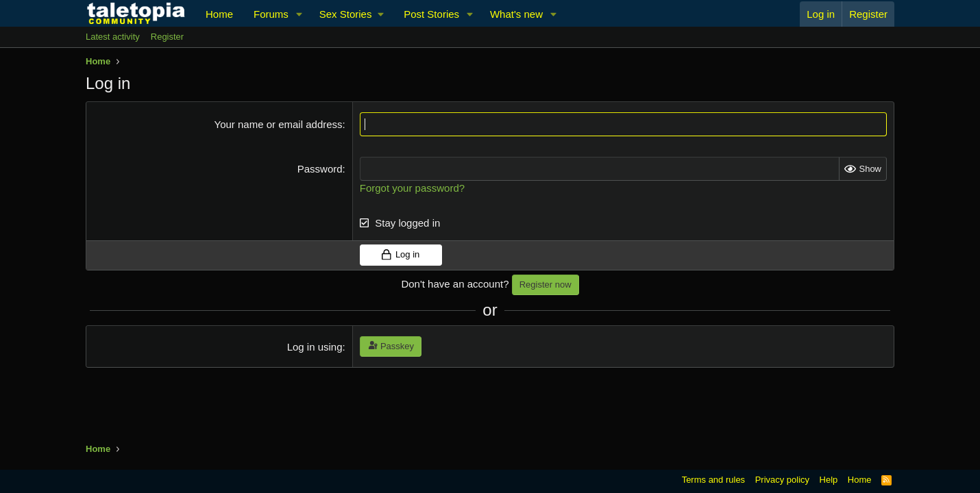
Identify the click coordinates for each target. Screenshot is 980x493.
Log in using (315, 347)
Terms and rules (713, 480)
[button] (299, 14)
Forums (271, 14)
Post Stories (431, 14)
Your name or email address (279, 124)
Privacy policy (782, 480)
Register (167, 37)
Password (320, 169)
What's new (516, 14)
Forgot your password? (412, 188)
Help (829, 480)
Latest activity (113, 37)
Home (219, 14)
